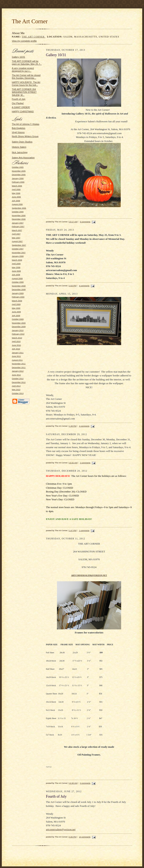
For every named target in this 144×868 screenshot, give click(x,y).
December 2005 (19, 175)
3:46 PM (73, 837)
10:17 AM (73, 222)
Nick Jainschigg (20, 152)
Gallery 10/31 (18, 57)
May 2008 (16, 267)
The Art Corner (33, 37)
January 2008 (18, 256)
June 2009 (16, 312)
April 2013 (16, 386)
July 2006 (16, 201)
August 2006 (17, 204)
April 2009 (16, 304)
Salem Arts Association (23, 158)
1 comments (84, 530)
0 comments (85, 783)
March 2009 (17, 301)
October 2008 (18, 282)
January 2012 (18, 371)
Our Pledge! (18, 103)
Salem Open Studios (22, 142)
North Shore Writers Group (25, 136)
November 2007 (19, 253)
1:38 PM (73, 426)
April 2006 (16, 189)
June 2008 (16, 271)
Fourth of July (19, 99)
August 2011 (17, 360)
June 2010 (16, 345)
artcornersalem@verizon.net (61, 829)
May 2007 (16, 238)
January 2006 (18, 178)
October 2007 (18, 249)
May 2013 (16, 389)
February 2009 (18, 297)
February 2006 (18, 182)
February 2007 (18, 226)
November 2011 (19, 364)
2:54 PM (73, 286)
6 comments (85, 222)
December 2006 (19, 219)
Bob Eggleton (19, 128)
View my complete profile (24, 41)
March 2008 (17, 260)
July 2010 (16, 349)
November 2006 (19, 215)
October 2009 (18, 319)
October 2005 (18, 167)
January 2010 (18, 330)
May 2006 (16, 193)
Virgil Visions (18, 132)
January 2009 (18, 293)
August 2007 (17, 241)
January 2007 (18, 223)
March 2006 (17, 186)
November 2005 (19, 171)
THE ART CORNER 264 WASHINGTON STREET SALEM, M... (24, 92)
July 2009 (16, 315)
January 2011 (18, 353)
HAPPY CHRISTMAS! (23, 111)
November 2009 (19, 323)
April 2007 (16, 234)
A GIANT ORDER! (21, 107)
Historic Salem (19, 147)
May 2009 (16, 308)
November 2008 (19, 286)
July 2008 (16, 275)
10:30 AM (73, 783)
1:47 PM (73, 530)
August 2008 (17, 278)
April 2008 (16, 264)
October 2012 (18, 378)
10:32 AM (73, 463)
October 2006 (18, 212)
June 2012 (16, 375)
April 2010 (16, 341)
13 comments (85, 837)
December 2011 (19, 367)
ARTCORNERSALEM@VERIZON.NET (89, 575)
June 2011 (16, 356)
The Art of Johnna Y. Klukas (26, 124)
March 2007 (17, 230)
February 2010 (18, 334)
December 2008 (19, 289)
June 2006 (16, 197)
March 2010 (17, 338)
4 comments (84, 286)
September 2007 (19, 245)
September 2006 (19, 208)
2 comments (85, 463)
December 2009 (19, 327)
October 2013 (18, 393)
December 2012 (19, 382)
